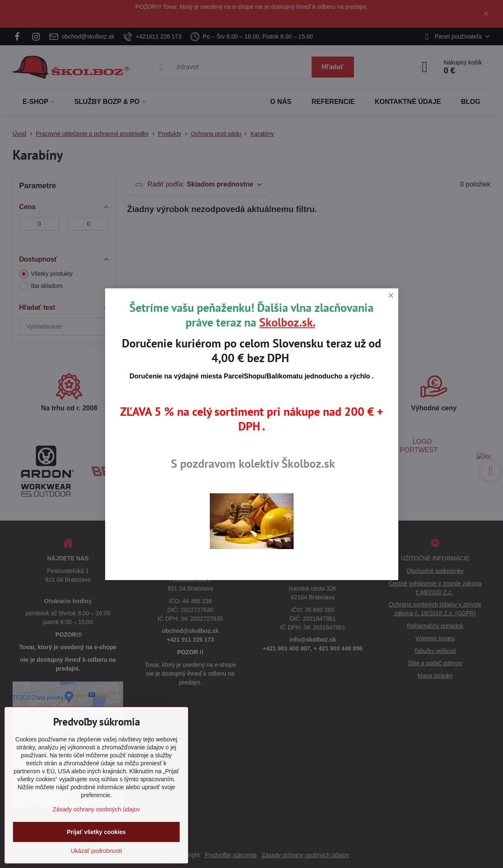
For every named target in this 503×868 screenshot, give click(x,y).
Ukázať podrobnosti (96, 851)
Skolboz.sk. (287, 322)
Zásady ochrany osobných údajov (97, 809)
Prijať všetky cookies (97, 832)
